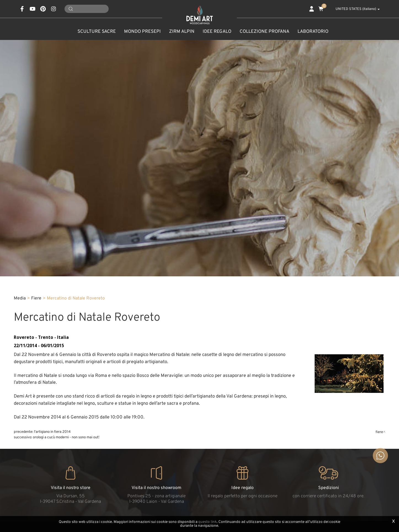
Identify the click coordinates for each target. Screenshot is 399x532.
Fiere (36, 298)
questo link (207, 522)
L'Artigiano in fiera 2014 (52, 432)
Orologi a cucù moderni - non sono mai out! (66, 437)
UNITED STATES (355, 9)
